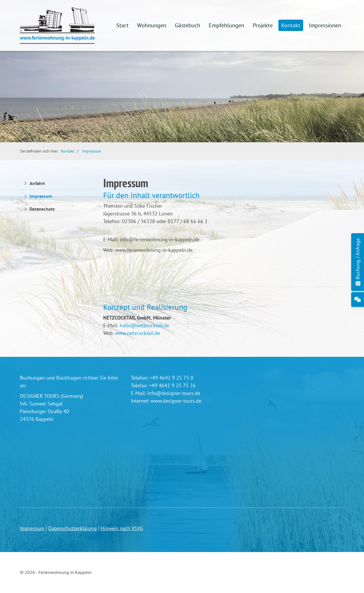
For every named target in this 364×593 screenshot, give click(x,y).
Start (122, 25)
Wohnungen (152, 25)
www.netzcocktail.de (138, 333)
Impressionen (325, 25)
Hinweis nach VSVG (122, 528)
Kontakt (291, 25)
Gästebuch (188, 25)
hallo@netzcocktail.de (144, 325)
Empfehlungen (227, 25)
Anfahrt (37, 183)
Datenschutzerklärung (73, 528)
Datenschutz (42, 209)
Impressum (92, 151)
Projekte (263, 25)
